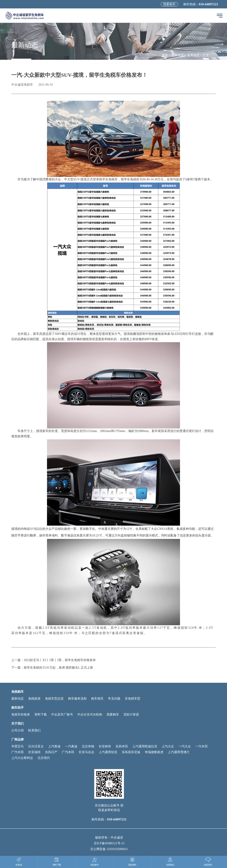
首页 (165, 55)
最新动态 (178, 55)
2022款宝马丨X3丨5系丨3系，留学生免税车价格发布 (60, 660)
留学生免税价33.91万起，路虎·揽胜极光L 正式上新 (58, 668)
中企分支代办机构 (90, 715)
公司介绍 (18, 730)
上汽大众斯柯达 (22, 758)
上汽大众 (168, 746)
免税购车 (18, 692)
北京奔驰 (88, 746)
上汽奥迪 (54, 746)
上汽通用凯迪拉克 (145, 746)
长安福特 (34, 752)
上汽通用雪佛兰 (179, 752)
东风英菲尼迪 (131, 752)
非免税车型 (133, 699)
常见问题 (114, 699)
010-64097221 (209, 4)
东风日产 (51, 752)
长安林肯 (105, 746)
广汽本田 (68, 752)
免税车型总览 (54, 699)
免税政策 (34, 699)
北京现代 (44, 758)
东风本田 (122, 746)
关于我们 (18, 724)
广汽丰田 (18, 752)
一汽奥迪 (71, 746)
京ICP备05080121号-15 (109, 843)
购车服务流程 (77, 699)
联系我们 (34, 730)
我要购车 (169, 4)
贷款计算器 (131, 715)
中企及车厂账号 (62, 715)
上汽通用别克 (108, 752)
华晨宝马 (18, 746)
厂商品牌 (18, 740)
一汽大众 (185, 746)
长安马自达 (86, 752)
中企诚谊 (117, 838)
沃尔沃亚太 (36, 746)
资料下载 (41, 715)
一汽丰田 (202, 746)
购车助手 (18, 708)
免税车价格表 (21, 715)
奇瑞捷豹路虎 (154, 752)
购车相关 (97, 699)
